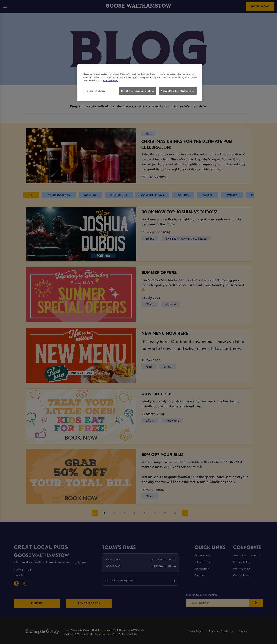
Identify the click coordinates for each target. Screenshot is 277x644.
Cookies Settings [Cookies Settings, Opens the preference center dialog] (96, 91)
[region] (140, 83)
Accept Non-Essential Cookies (178, 91)
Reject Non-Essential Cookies (138, 91)
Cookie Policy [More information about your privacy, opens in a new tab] (110, 80)
